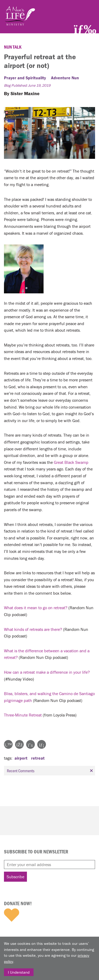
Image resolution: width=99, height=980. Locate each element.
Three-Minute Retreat (23, 715)
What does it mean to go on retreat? (36, 608)
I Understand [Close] (19, 972)
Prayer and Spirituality (25, 78)
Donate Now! (18, 903)
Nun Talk (13, 47)
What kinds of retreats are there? (33, 629)
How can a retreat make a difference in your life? (47, 672)
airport (21, 758)
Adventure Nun (65, 78)
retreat (38, 758)
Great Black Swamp (71, 462)
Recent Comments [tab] (51, 771)
